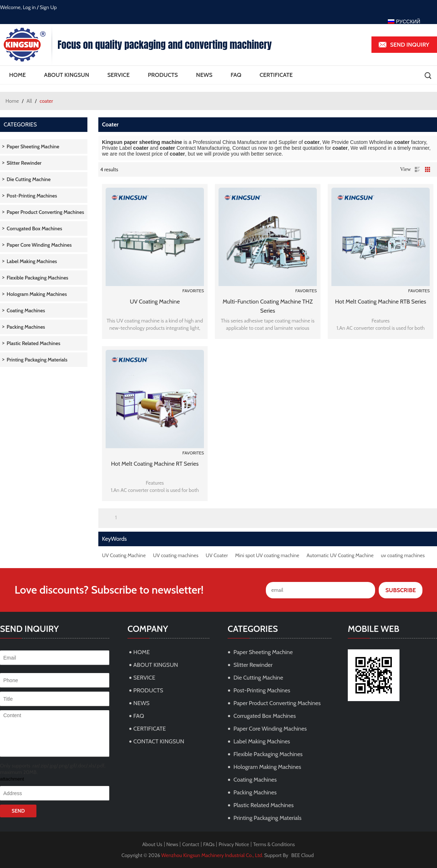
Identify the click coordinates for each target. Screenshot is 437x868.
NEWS (204, 75)
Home (12, 101)
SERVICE (119, 75)
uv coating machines (403, 555)
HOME (17, 75)
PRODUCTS (163, 75)
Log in (29, 7)
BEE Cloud (303, 855)
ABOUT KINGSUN (67, 75)
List (417, 169)
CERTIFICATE (276, 75)
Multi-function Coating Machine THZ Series (267, 306)
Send (18, 811)
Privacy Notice (234, 844)
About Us (152, 844)
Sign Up (48, 7)
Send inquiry (410, 45)
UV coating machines (176, 555)
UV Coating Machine (155, 302)
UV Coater (217, 555)
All (29, 101)
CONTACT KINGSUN (159, 741)
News (172, 844)
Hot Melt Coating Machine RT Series (155, 464)
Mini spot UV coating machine (267, 555)
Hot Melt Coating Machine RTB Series (381, 302)
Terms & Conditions (274, 844)
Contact (190, 844)
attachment (12, 779)
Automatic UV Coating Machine (340, 555)
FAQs (209, 844)
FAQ (236, 75)
